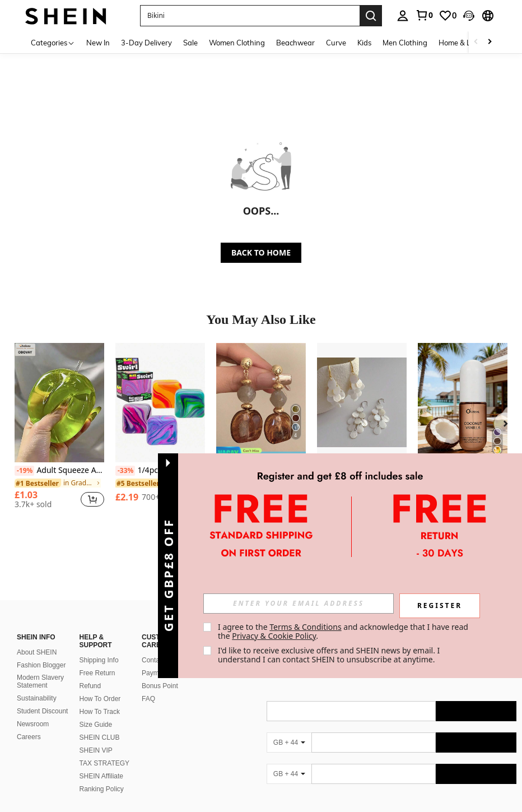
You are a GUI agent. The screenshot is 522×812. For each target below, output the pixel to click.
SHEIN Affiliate (101, 763)
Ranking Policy (102, 776)
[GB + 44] (289, 729)
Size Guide (96, 711)
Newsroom (33, 711)
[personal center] (403, 16)
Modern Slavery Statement (40, 668)
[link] (424, 15)
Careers (29, 723)
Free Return (97, 660)
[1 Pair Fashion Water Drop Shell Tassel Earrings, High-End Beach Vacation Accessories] (362, 403)
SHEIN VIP (96, 737)
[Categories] (53, 42)
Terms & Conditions (306, 627)
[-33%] (125, 471)
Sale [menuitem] (190, 43)
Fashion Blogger (41, 652)
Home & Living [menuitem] (463, 43)
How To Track (100, 698)
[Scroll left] (476, 42)
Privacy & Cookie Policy (274, 636)
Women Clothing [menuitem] (237, 43)
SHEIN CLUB (100, 724)
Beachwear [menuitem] (295, 43)
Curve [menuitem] (336, 43)
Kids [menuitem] (364, 43)
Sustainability (37, 685)
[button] (250, 16)
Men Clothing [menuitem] (405, 43)
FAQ (148, 685)
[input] (299, 604)
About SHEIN (37, 639)
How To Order (100, 685)
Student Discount (42, 698)
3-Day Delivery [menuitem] (146, 43)
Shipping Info (99, 647)
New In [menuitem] (98, 43)
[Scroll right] (490, 42)
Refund (90, 672)
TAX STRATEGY (105, 750)
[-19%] (24, 471)
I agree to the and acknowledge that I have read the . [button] (344, 631)
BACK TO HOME (261, 252)
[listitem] (59, 430)
